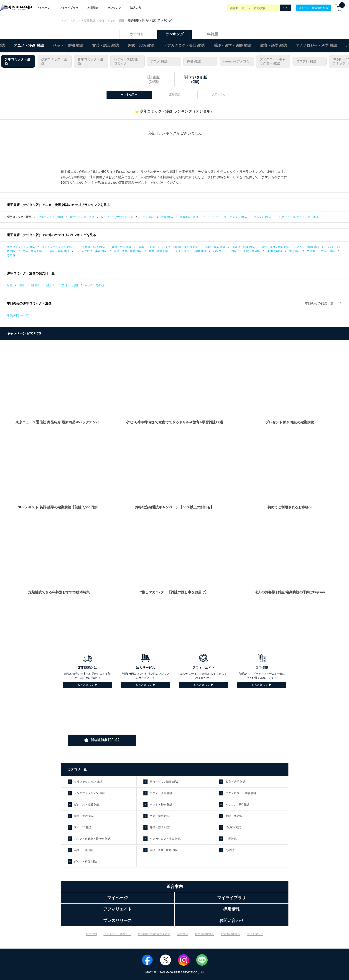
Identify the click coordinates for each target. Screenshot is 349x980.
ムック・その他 (94, 285)
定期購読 (175, 95)
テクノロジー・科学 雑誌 (316, 45)
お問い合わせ (232, 921)
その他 (11, 255)
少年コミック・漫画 (112, 21)
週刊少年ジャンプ (18, 315)
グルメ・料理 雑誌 (243, 247)
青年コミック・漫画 (90, 61)
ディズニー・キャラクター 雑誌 (273, 61)
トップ (65, 21)
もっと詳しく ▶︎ (87, 685)
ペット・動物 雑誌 (68, 45)
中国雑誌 (295, 251)
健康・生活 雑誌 (121, 247)
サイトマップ (255, 934)
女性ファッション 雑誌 (21, 247)
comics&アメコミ (236, 61)
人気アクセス (220, 95)
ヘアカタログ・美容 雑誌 (184, 45)
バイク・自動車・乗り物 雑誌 (180, 247)
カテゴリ (137, 34)
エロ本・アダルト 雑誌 (321, 251)
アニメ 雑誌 (159, 61)
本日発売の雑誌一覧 (324, 303)
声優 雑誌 (194, 61)
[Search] (285, 8)
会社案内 (183, 934)
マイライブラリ (69, 8)
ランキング (114, 8)
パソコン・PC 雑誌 (225, 251)
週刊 (22, 285)
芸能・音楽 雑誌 (215, 247)
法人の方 (136, 8)
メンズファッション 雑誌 (57, 247)
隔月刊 (51, 285)
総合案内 (175, 887)
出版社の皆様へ (205, 934)
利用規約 (91, 934)
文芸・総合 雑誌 (105, 45)
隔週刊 (36, 285)
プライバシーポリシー (117, 934)
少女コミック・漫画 (54, 61)
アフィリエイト (117, 909)
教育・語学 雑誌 (273, 45)
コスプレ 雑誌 (306, 61)
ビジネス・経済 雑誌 (92, 247)
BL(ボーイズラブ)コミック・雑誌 (298, 217)
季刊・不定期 (70, 285)
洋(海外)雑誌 (275, 251)
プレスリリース (117, 921)
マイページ (43, 8)
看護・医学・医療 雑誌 (232, 45)
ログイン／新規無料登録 (313, 8)
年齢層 (212, 34)
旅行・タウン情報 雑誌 (276, 247)
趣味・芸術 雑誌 (141, 45)
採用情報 (232, 909)
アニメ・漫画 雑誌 (84, 21)
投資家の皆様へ (231, 934)
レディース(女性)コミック (126, 61)
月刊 (10, 285)
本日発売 (93, 8)
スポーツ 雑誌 (147, 247)
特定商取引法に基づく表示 (154, 934)
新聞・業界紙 (252, 251)
